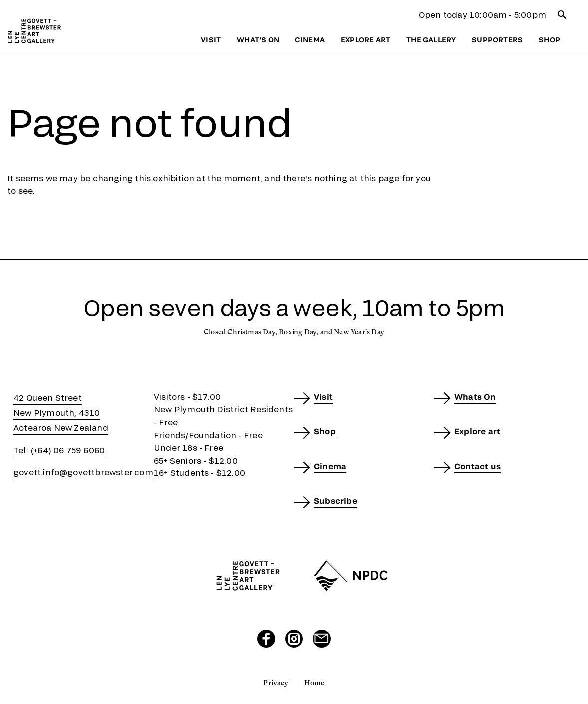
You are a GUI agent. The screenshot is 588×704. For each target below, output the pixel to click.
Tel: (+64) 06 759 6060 (59, 450)
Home (315, 683)
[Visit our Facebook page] (266, 639)
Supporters (497, 40)
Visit (211, 40)
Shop (549, 40)
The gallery (431, 40)
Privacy (276, 683)
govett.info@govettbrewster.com (83, 472)
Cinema (310, 40)
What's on (258, 40)
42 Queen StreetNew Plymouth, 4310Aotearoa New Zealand (61, 412)
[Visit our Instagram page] (294, 639)
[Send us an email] (322, 639)
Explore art (366, 40)
